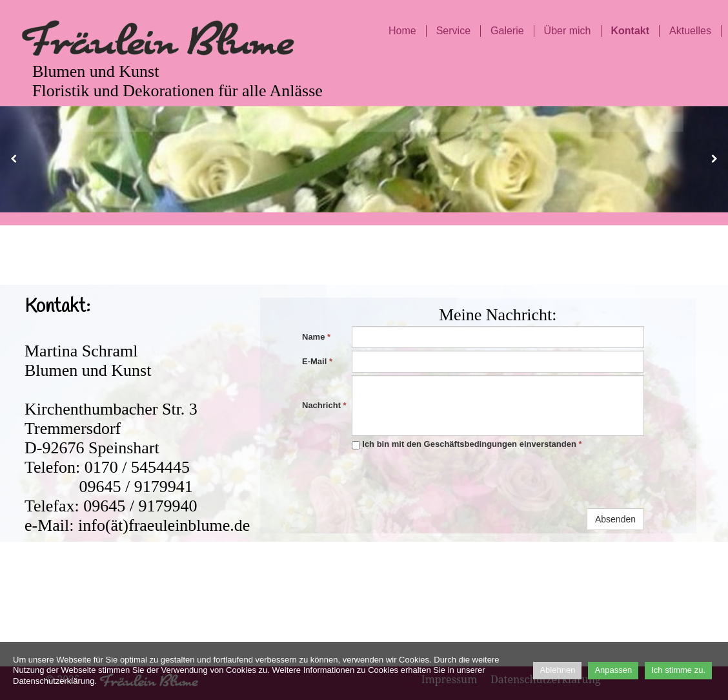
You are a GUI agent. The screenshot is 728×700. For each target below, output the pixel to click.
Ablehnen (557, 670)
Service (453, 31)
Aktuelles (690, 31)
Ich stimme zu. (678, 670)
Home (402, 31)
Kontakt (631, 31)
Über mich (568, 31)
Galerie (507, 31)
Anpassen (613, 670)
